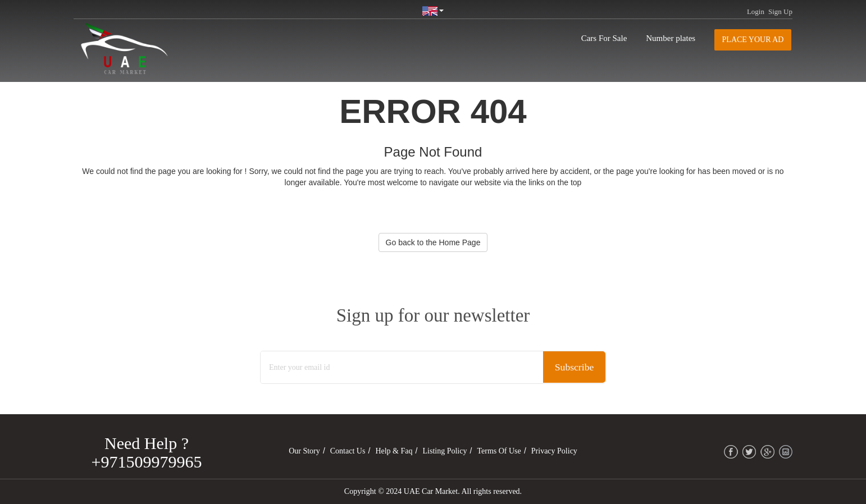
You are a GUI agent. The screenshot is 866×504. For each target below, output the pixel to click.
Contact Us (348, 451)
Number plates (671, 38)
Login (756, 12)
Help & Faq (394, 451)
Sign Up (780, 12)
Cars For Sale (604, 38)
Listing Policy (445, 451)
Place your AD (753, 40)
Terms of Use (499, 451)
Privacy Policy (554, 451)
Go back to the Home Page (433, 242)
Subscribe (573, 368)
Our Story (304, 451)
